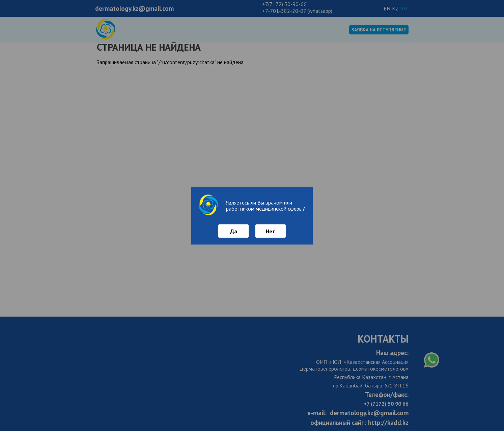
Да (234, 231)
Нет (271, 231)
